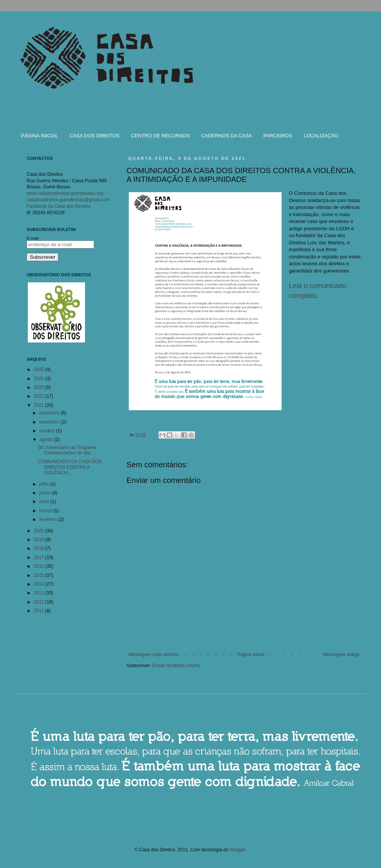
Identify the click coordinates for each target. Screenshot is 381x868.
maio (45, 502)
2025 (40, 369)
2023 (40, 387)
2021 (40, 405)
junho (46, 493)
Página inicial (251, 655)
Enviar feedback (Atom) (176, 666)
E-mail (33, 238)
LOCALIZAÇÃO (321, 136)
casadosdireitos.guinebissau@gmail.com (68, 200)
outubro (48, 431)
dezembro (50, 413)
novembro (50, 422)
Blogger (238, 850)
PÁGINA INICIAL (40, 136)
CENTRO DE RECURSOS (160, 136)
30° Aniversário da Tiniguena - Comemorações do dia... (69, 450)
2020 (40, 531)
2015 (40, 575)
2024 (40, 379)
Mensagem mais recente (153, 655)
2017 (40, 557)
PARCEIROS (278, 136)
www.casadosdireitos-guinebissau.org (65, 193)
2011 (40, 611)
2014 (40, 584)
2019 (40, 540)
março (46, 511)
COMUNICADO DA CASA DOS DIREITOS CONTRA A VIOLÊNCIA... (70, 467)
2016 (40, 566)
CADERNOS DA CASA (227, 136)
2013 (40, 593)
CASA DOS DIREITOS (95, 136)
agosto (47, 440)
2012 (40, 602)
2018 (40, 548)
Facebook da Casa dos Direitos (58, 206)
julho (45, 484)
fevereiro (49, 519)
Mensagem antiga (341, 655)
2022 (40, 396)
